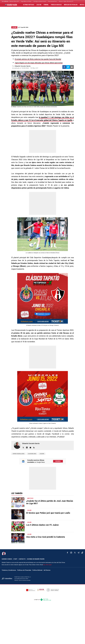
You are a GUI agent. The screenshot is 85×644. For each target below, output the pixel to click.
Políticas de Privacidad (24, 570)
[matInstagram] (71, 553)
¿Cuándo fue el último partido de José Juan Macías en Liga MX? (50, 502)
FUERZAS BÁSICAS (56, 5)
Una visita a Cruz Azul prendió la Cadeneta (46, 537)
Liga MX (42, 454)
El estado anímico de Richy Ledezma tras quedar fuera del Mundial (38, 59)
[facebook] (67, 553)
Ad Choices (47, 570)
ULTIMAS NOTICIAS (29, 5)
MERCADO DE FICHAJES (71, 5)
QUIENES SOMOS (7, 559)
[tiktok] (82, 553)
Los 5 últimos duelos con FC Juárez (42, 525)
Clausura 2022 (32, 454)
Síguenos (58, 461)
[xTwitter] (75, 553)
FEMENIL (46, 5)
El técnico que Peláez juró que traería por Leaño (48, 513)
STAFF (15, 559)
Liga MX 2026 (24, 27)
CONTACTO (22, 559)
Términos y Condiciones (9, 570)
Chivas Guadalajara (18, 454)
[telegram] (79, 553)
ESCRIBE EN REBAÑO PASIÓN (36, 559)
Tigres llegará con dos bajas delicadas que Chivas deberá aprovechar (39, 63)
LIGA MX (39, 5)
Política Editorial (37, 570)
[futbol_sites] (7, 579)
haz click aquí (47, 565)
